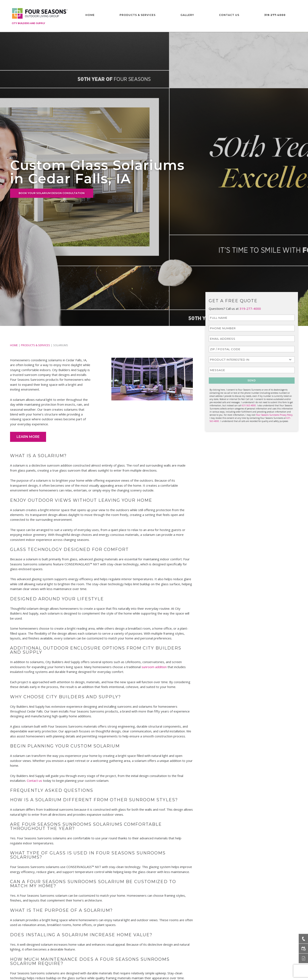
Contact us (34, 781)
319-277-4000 (275, 15)
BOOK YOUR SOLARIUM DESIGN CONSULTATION (52, 193)
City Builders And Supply (28, 23)
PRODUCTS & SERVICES (35, 345)
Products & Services (138, 15)
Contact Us (229, 15)
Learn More (28, 437)
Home (90, 15)
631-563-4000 (249, 405)
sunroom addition (154, 667)
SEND (252, 380)
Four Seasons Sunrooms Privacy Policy (274, 415)
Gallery (187, 15)
